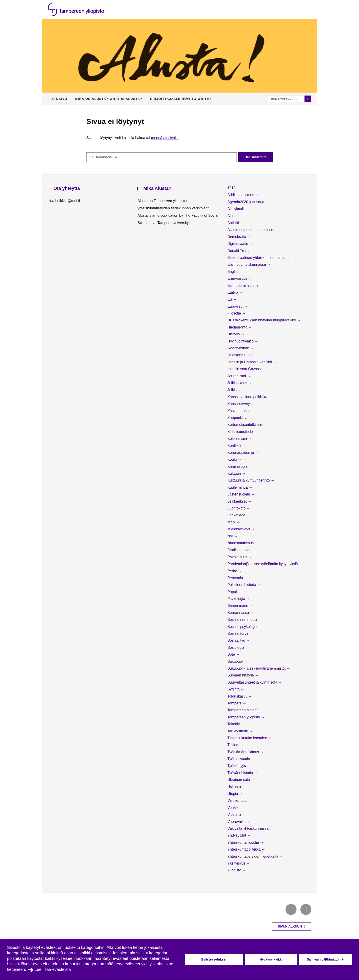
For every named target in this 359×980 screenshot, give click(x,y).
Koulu (233, 459)
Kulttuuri (235, 473)
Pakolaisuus (238, 557)
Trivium (234, 745)
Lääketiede (237, 515)
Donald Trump (239, 251)
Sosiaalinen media (243, 620)
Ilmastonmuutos (241, 355)
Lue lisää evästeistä (53, 969)
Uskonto (235, 787)
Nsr (231, 536)
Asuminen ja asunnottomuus (251, 230)
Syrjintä (234, 689)
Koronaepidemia (241, 453)
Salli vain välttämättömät (326, 959)
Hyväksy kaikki (271, 959)
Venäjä (233, 808)
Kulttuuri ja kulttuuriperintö (249, 480)
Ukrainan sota (239, 780)
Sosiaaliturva (238, 634)
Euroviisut (236, 306)
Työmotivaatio (239, 759)
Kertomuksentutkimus (245, 425)
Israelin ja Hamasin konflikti (250, 362)
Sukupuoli (236, 661)
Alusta (233, 216)
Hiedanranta (238, 327)
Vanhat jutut (238, 801)
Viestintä (235, 814)
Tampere (235, 703)
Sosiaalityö (237, 640)
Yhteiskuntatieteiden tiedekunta (253, 856)
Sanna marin (238, 606)
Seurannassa (239, 613)
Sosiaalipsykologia (243, 627)
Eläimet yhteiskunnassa (247, 264)
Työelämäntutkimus (244, 752)
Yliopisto (235, 870)
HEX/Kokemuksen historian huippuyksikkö (262, 320)
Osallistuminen (240, 550)
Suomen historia (241, 675)
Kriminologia (238, 467)
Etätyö (233, 292)
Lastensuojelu (239, 494)
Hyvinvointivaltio (241, 341)
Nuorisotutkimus (241, 543)
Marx (232, 522)
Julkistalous (237, 390)
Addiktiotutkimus (241, 195)
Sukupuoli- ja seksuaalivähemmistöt (257, 668)
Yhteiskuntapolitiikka (244, 849)
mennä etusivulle (165, 138)
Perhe (233, 571)
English (234, 272)
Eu (230, 299)
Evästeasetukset (214, 959)
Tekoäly (234, 724)
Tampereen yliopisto (244, 717)
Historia (234, 334)
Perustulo (236, 578)
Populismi (236, 592)
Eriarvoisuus (238, 278)
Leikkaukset (238, 501)
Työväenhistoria (241, 773)
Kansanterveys (240, 404)
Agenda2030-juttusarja (246, 202)
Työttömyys (237, 766)
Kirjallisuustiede (241, 432)
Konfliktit (235, 446)
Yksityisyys (237, 863)
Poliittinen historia (242, 585)
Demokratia (237, 237)
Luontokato (237, 508)
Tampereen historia (243, 710)
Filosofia (235, 313)
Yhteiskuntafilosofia (244, 842)
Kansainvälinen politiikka (248, 397)
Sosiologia (236, 647)
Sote (232, 654)
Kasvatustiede (239, 411)
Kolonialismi (238, 439)
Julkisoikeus (238, 383)
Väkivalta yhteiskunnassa (248, 828)
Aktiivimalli (236, 209)
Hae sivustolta (255, 157)
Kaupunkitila (238, 418)
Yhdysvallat (237, 835)
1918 (232, 188)
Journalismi (237, 376)
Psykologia (237, 599)
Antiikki (234, 223)
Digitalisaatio (238, 244)
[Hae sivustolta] (286, 99)
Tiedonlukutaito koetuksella (250, 738)
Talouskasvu (238, 696)
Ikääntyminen (239, 348)
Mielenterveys (239, 529)
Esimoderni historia (243, 286)
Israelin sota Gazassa (245, 369)
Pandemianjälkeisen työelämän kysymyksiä (263, 564)
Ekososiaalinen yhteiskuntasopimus (257, 258)
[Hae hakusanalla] (162, 157)
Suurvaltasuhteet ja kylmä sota (253, 682)
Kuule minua (238, 487)
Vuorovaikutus (239, 822)
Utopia (233, 794)
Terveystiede (238, 731)
